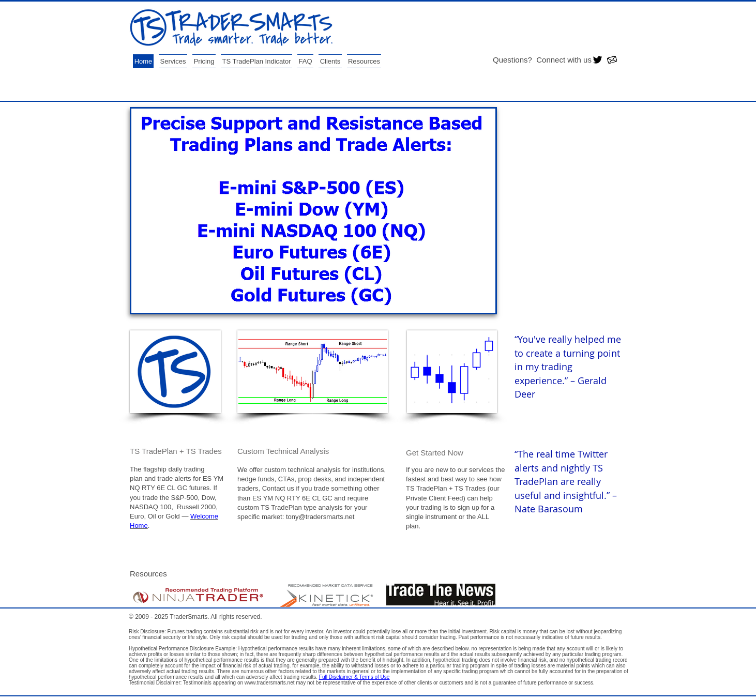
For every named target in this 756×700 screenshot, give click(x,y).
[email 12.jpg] (612, 60)
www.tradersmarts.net (270, 683)
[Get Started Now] (472, 452)
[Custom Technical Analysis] (304, 451)
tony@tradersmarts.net (320, 517)
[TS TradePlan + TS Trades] (196, 451)
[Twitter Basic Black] (598, 60)
